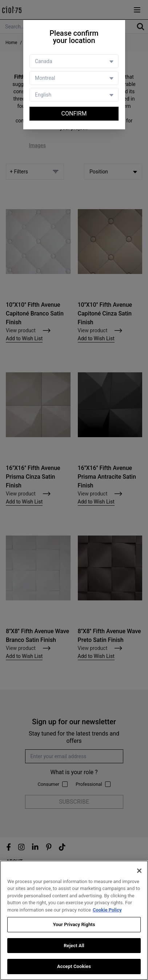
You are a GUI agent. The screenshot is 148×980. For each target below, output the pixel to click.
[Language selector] (74, 95)
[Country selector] (74, 61)
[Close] (139, 871)
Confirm (74, 113)
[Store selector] (74, 78)
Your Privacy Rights (74, 924)
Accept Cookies (74, 967)
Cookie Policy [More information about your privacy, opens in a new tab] (107, 910)
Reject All (74, 946)
